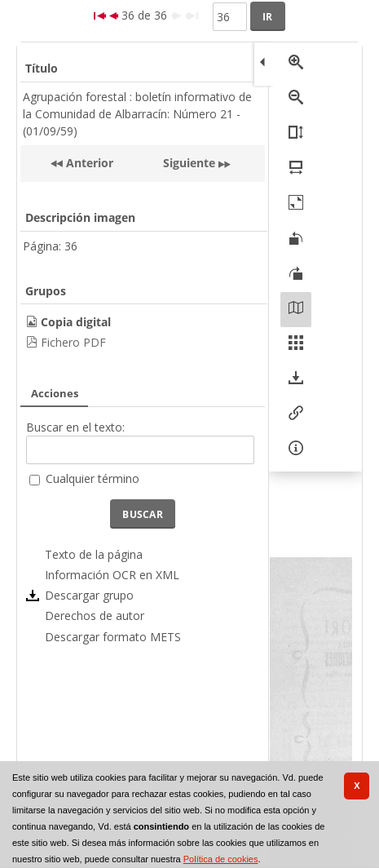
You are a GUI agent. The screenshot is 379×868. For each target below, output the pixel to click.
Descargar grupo (89, 595)
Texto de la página (94, 554)
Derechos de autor (95, 616)
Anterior (88, 163)
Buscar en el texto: (75, 427)
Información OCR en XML (112, 575)
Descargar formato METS (113, 637)
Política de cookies (221, 859)
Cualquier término (93, 478)
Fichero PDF (73, 342)
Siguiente (189, 163)
